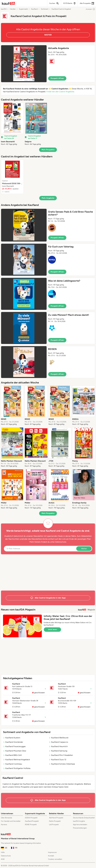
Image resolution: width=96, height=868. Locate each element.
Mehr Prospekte (48, 150)
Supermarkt (23, 9)
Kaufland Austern (12, 738)
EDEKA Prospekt (31, 818)
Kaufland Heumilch (58, 746)
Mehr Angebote (48, 198)
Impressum (52, 852)
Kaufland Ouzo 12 (58, 760)
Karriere (4, 825)
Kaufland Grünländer (13, 742)
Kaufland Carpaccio (58, 742)
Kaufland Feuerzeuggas (14, 746)
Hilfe (3, 852)
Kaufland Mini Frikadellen (61, 755)
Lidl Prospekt (54, 825)
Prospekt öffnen (57, 78)
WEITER (48, 35)
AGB (3, 859)
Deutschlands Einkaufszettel (84, 818)
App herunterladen (80, 825)
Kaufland (34, 9)
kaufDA (4, 9)
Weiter (84, 549)
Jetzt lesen (52, 629)
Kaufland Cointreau (13, 764)
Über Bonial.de (6, 818)
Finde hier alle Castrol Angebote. (60, 92)
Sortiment (45, 9)
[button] (48, 64)
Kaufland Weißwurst (59, 738)
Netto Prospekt (55, 821)
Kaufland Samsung (58, 751)
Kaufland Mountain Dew (15, 751)
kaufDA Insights (79, 821)
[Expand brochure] (24, 64)
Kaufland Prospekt (32, 821)
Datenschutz (61, 542)
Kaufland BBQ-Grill (12, 755)
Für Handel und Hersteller (11, 821)
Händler (13, 9)
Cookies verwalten (55, 859)
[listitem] (12, 124)
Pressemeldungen (80, 828)
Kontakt (51, 856)
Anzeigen (90, 9)
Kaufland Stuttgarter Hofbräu (17, 768)
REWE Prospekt (31, 825)
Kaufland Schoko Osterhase (62, 764)
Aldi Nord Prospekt (56, 818)
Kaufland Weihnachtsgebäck (16, 760)
